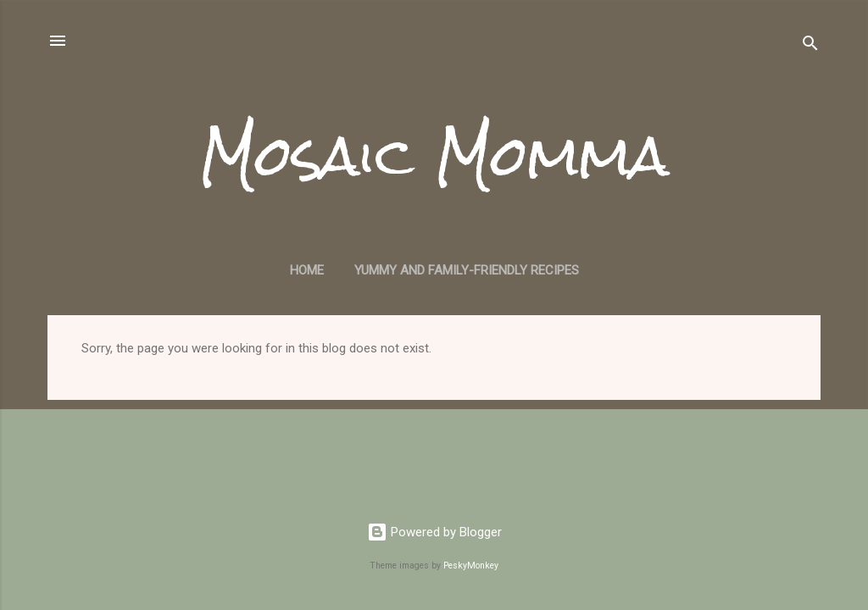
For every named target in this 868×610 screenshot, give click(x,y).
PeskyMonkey (471, 566)
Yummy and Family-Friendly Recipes (467, 270)
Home (307, 270)
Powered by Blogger (434, 532)
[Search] (810, 46)
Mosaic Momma (434, 156)
